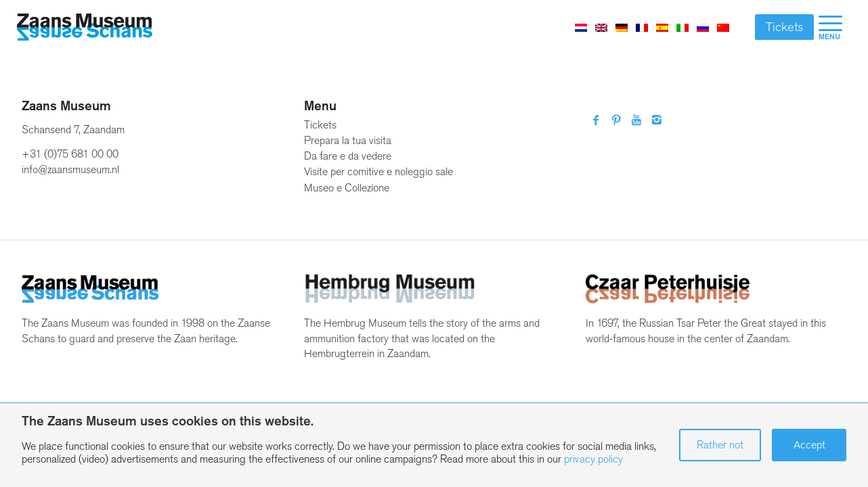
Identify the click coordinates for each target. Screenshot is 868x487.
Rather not (720, 445)
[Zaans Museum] (85, 27)
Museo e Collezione (347, 188)
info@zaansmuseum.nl (70, 169)
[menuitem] (830, 27)
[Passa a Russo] (703, 27)
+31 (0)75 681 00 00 (70, 154)
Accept (809, 445)
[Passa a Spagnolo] (662, 27)
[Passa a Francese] (642, 27)
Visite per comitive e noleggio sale (378, 171)
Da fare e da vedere (348, 156)
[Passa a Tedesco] (622, 27)
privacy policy (593, 459)
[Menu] (830, 27)
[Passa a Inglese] (601, 27)
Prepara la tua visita (348, 140)
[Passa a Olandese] (581, 27)
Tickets (784, 27)
